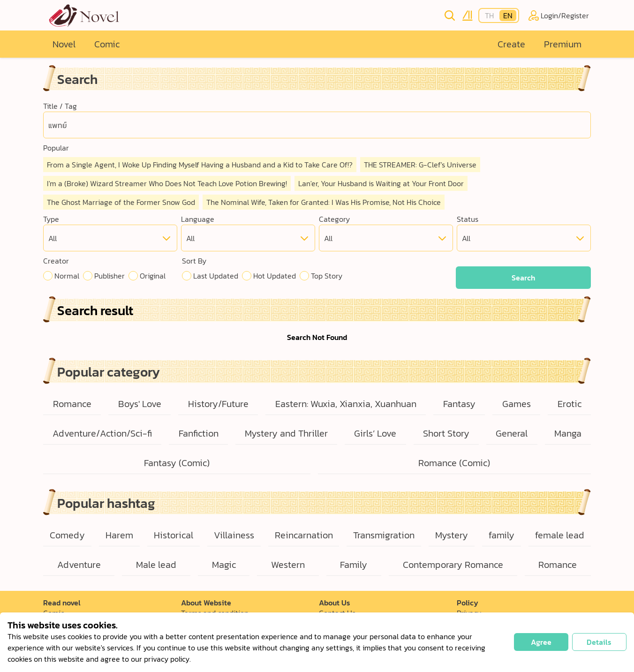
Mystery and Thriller (286, 433)
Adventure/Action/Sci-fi (102, 433)
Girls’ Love (375, 433)
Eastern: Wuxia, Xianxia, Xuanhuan (346, 404)
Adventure (79, 565)
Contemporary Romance (453, 565)
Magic (224, 565)
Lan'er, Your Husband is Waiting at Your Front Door (381, 183)
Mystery (452, 535)
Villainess (234, 535)
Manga (568, 433)
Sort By (194, 261)
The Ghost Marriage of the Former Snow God (121, 202)
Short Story (446, 433)
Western (288, 565)
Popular (56, 148)
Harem (119, 535)
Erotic (570, 404)
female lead (560, 535)
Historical (174, 535)
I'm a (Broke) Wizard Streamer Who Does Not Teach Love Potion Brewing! (167, 183)
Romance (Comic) (454, 463)
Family (354, 565)
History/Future (218, 404)
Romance (72, 404)
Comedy (67, 535)
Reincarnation (304, 535)
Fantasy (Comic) (177, 463)
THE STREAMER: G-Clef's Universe (420, 165)
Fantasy (459, 404)
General (512, 433)
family (502, 535)
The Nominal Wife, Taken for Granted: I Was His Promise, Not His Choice (324, 202)
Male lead (156, 565)
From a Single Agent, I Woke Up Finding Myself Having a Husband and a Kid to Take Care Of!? (200, 165)
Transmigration (384, 535)
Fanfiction (199, 433)
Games (517, 404)
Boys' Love (140, 404)
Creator (56, 261)
